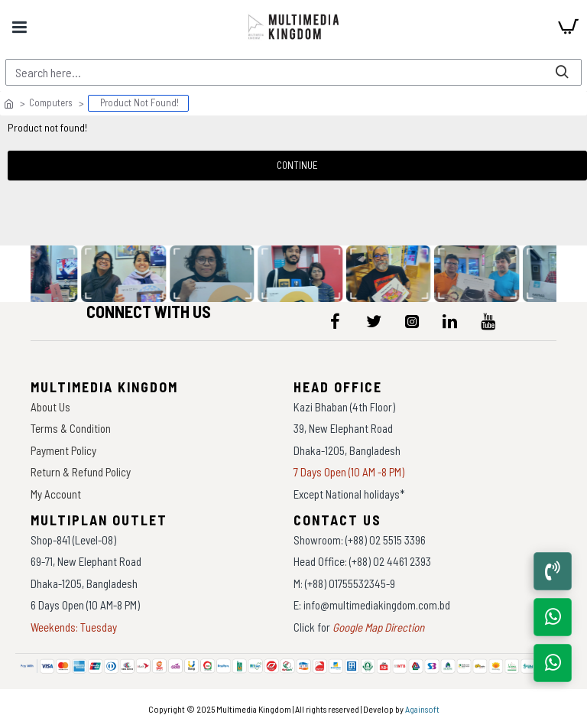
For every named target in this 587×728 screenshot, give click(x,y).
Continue (297, 165)
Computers (51, 102)
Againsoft (422, 709)
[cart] (568, 27)
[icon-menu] (336, 321)
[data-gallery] (125, 274)
